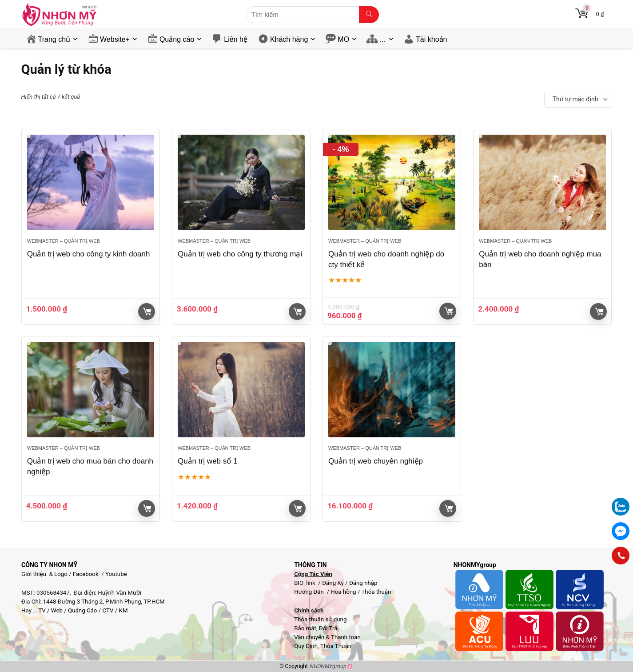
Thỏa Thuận (335, 646)
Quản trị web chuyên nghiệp (376, 461)
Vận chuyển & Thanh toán (327, 637)
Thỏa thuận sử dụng (320, 619)
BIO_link (305, 583)
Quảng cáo (177, 39)
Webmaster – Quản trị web (64, 241)
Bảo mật (305, 628)
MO (343, 39)
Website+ (115, 39)
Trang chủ (54, 39)
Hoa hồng (343, 592)
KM (123, 610)
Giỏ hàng (147, 312)
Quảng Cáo (82, 610)
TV (41, 610)
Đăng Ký (334, 583)
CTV (108, 610)
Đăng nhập (363, 583)
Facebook (86, 574)
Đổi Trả (328, 628)
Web (57, 610)
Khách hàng (289, 39)
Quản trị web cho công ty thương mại (240, 254)
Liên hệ (236, 39)
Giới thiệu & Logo (44, 574)
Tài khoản (431, 39)
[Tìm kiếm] (369, 15)
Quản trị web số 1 (208, 461)
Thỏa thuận (375, 592)
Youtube (116, 574)
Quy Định (306, 646)
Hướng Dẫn (310, 592)
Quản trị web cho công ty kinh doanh (89, 254)
